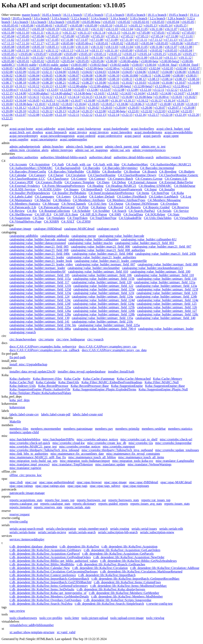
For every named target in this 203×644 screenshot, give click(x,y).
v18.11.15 (96, 50)
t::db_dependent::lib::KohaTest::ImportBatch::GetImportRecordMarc (135, 579)
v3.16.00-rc (162, 97)
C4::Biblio (93, 172)
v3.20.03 (107, 108)
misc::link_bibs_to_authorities (29, 454)
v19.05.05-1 (9, 54)
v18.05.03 (132, 43)
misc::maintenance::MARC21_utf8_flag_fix (38, 457)
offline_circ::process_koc (26, 475)
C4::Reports (133, 207)
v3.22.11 (74, 115)
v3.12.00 (60, 86)
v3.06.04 (34, 75)
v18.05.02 (117, 43)
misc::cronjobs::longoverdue (173, 443)
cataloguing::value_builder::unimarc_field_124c (40, 300)
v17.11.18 (52, 43)
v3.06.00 (180, 72)
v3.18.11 (7, 108)
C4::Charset (56, 175)
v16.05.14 (165, 25)
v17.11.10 (126, 40)
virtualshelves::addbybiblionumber (32, 625)
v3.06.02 (7, 75)
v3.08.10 (114, 79)
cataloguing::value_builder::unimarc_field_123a (166, 286)
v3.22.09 (47, 115)
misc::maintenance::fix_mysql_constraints (133, 454)
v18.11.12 (52, 50)
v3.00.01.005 (79, 65)
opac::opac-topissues (136, 486)
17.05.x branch (94, 15)
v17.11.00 (172, 36)
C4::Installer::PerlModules (69, 193)
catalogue (8, 225)
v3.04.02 (87, 72)
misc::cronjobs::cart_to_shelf (139, 439)
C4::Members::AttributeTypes (126, 200)
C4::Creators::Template (79, 182)
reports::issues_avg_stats (146, 504)
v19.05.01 (141, 50)
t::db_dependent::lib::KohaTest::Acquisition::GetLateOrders (122, 550)
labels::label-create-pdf (56, 414)
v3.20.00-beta (63, 108)
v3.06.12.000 (162, 75)
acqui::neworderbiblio (179, 132)
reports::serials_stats (77, 507)
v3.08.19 (34, 83)
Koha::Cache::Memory (168, 379)
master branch (31, 15)
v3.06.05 (47, 75)
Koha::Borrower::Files (47, 379)
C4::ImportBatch (92, 189)
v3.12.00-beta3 (143, 86)
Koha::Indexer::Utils (23, 386)
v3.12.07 (105, 90)
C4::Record (116, 207)
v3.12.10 (146, 90)
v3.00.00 (111, 61)
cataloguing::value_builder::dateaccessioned (38, 243)
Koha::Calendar (46, 382)
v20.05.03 (53, 61)
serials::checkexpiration (61, 529)
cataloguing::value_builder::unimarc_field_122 (103, 286)
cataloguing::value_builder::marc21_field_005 (39, 247)
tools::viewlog (155, 618)
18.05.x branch (136, 15)
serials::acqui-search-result (26, 529)
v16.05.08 (76, 25)
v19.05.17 (189, 54)
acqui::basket (66, 129)
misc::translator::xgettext (25, 468)
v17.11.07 (82, 40)
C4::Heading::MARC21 (121, 186)
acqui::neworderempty (24, 136)
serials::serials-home (23, 532)
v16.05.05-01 (10, 25)
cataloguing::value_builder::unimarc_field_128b (104, 314)
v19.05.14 (145, 54)
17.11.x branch (115, 15)
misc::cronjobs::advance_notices (97, 439)
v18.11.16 (111, 50)
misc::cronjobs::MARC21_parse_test (33, 446)
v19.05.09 (70, 54)
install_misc (9, 361)
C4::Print (83, 207)
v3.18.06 (123, 104)
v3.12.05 (79, 90)
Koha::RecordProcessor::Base (90, 386)
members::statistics (180, 429)
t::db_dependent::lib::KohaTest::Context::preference (43, 575)
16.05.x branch (52, 15)
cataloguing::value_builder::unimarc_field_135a (102, 318)
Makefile (7, 418)
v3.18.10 (192, 104)
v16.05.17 (23, 29)
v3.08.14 (167, 79)
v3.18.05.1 (108, 104)
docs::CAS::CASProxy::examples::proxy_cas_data (114, 350)
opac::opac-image (115, 482)
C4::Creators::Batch (120, 179)
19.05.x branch (178, 15)
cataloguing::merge (84, 236)
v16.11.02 (97, 29)
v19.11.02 (37, 58)
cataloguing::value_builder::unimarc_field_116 (167, 279)
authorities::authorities (24, 157)
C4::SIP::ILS (43, 214)
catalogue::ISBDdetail (48, 229)
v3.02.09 (20, 72)
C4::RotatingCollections (55, 211)
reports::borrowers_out (91, 500)
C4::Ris (32, 211)
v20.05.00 (8, 61)
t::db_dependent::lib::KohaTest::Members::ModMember (127, 596)
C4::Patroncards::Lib (23, 207)
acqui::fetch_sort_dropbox (26, 132)
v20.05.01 (23, 61)
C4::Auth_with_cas (79, 164)
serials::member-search (93, 529)
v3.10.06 (167, 83)
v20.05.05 (82, 61)
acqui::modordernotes (148, 132)
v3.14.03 (126, 93)
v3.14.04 (139, 93)
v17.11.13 (170, 40)
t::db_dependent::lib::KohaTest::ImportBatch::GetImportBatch (49, 579)
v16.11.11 (37, 33)
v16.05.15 (180, 25)
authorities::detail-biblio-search (134, 157)
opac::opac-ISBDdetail (144, 482)
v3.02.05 (168, 68)
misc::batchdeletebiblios (25, 439)
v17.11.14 (185, 40)
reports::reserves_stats (48, 507)
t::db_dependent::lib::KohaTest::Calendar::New (40, 568)
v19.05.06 (26, 54)
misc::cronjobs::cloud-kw (69, 443)
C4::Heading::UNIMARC (155, 186)
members (7, 425)
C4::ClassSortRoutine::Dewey (137, 175)
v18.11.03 (112, 47)
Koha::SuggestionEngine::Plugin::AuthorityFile (40, 389)
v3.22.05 (187, 111)
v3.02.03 (141, 68)
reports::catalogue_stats (55, 504)
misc (5, 436)
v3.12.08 (119, 90)
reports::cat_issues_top (156, 500)
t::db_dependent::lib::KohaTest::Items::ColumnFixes (127, 582)
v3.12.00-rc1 (163, 86)
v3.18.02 (54, 104)
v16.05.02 (124, 22)
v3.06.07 (74, 75)
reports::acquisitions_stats (26, 500)
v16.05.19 (53, 29)
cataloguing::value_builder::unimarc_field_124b (166, 297)
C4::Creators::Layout (149, 179)
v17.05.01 (158, 33)
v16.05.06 (27, 25)
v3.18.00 (7, 104)
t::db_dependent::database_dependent (33, 546)
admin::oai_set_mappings (91, 150)
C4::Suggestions (20, 218)
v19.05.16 (174, 54)
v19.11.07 (111, 58)
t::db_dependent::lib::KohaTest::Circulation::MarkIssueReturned (141, 571)
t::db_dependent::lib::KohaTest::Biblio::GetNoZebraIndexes (138, 561)
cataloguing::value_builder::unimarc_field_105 (39, 275)
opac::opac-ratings (21, 486)
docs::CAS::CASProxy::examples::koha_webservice (43, 347)
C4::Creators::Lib (176, 179)
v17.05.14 (157, 36)
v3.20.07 (160, 108)
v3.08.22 (74, 83)
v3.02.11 (47, 72)
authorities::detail (100, 157)
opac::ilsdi (16, 482)
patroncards (9, 489)
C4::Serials (164, 211)
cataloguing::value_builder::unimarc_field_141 (39, 322)
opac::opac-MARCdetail (176, 482)
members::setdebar (154, 429)
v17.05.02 (173, 33)
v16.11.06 (156, 29)
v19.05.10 (85, 54)
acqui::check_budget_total (173, 129)
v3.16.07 (76, 100)
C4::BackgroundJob (68, 168)
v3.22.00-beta (117, 111)
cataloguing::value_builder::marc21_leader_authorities (101, 257)
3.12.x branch (80, 18)
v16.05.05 (188, 22)
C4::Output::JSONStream (142, 204)
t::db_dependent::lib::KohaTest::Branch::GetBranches (111, 564)
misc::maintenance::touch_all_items (141, 457)
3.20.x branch (176, 18)
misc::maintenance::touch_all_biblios (92, 457)
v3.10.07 (180, 83)
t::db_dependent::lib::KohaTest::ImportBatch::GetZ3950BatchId (50, 582)
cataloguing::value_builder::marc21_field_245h (166, 254)
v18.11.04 (127, 47)
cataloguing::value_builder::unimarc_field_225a (109, 325)
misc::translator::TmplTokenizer (72, 464)
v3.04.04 (114, 72)
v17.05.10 (97, 36)
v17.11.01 (186, 36)
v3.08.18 (20, 83)
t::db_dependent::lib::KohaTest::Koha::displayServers (111, 589)
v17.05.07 (53, 36)
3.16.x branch (119, 18)
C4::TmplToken (78, 218)
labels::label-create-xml (88, 414)
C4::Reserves (180, 207)
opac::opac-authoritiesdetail (57, 482)
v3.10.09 (194, 83)
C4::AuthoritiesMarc (135, 164)
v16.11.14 (99, 33)
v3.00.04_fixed (188, 65)
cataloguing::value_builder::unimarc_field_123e (104, 289)
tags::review (17, 611)
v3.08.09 (100, 79)
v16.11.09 (8, 33)
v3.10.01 (114, 83)
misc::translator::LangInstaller (175, 461)
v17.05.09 (82, 36)
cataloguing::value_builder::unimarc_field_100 (160, 272)
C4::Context (79, 179)
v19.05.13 (130, 54)
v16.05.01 (109, 22)
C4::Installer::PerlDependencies (30, 193)
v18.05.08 (8, 47)
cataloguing (9, 232)
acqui (5, 125)
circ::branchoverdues (23, 339)
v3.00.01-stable (27, 65)
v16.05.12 (136, 25)
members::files (19, 429)
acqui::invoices (99, 132)
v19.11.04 (67, 58)
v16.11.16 (129, 33)
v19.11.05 (82, 58)
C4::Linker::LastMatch (164, 197)
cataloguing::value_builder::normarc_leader (37, 268)
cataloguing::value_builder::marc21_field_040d (103, 254)
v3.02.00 (34, 68)
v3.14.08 (192, 93)
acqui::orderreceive (110, 136)
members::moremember (46, 429)
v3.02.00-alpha (51, 68)
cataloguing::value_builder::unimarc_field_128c (168, 314)
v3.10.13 (47, 86)
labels (5, 411)
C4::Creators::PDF (21, 182)
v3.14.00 (20, 93)
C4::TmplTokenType (103, 218)
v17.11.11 (141, 40)
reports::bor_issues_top (60, 500)
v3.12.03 (52, 90)
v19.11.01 (23, 58)
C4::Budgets (187, 172)
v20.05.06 (97, 61)
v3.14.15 (87, 97)
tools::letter (72, 618)
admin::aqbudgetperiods (25, 147)
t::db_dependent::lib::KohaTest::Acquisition (129, 546)
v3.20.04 (120, 108)
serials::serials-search (82, 532)
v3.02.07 (194, 68)
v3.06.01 (193, 72)
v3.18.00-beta (24, 104)
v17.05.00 (144, 33)
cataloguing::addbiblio (24, 236)
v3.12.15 (7, 93)
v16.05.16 (8, 29)
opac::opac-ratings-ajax (50, 486)
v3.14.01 (99, 93)
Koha (5, 375)
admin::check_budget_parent (84, 147)
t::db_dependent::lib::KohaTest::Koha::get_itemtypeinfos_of (48, 593)
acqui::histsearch (56, 132)
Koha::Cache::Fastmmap (99, 379)
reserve (6, 511)
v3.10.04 (154, 83)
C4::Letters (63, 197)
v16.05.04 (173, 22)
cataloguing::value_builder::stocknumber (94, 268)
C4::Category (37, 175)
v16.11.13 (84, 33)
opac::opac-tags (77, 486)
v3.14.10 (20, 97)
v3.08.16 (193, 79)
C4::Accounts (18, 164)
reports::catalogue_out (24, 504)
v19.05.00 (126, 50)
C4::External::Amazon (142, 182)
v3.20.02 (93, 108)
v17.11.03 (23, 40)
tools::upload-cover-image (127, 618)
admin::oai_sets (120, 150)
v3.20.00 (47, 108)
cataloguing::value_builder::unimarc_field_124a (102, 297)
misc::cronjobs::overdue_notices (80, 446)
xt (3, 629)
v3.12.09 (132, 90)
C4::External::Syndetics (25, 186)
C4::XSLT (68, 222)
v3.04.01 (74, 72)
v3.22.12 (87, 115)
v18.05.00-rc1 (85, 43)
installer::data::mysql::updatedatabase (82, 372)
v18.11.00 (67, 47)
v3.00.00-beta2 (170, 61)
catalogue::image (20, 229)
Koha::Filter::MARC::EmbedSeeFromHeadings (112, 382)
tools (5, 614)
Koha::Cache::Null (22, 382)
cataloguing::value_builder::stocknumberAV (38, 272)
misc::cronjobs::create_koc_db (107, 443)
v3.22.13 (100, 115)
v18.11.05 (141, 47)
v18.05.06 (177, 43)
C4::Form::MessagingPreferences (64, 186)
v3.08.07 (74, 79)
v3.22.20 (193, 115)
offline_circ (9, 471)
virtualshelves (10, 621)
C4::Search (119, 211)
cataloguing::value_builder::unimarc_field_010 (98, 272)
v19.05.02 (156, 50)
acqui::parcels (152, 136)
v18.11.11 (37, 50)
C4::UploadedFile (130, 218)
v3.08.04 (34, 79)
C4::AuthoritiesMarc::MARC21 (171, 164)
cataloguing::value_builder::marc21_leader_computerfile (111, 261)
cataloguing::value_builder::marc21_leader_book (41, 261)
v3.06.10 (114, 75)
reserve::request (20, 514)
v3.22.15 (127, 115)
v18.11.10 (23, 50)
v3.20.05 (133, 108)
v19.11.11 (171, 58)
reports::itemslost (21, 507)
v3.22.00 (100, 111)
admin (6, 143)
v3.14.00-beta (83, 93)
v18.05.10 (38, 47)
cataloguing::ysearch (23, 332)
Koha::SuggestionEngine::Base (165, 386)
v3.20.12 (47, 111)
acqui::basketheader (116, 129)
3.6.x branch (38, 22)
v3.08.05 (47, 79)
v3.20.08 (189, 108)
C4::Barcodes (91, 168)
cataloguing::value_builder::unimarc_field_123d (40, 289)
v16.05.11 (121, 25)
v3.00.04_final (167, 65)
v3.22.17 (154, 115)
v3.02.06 (181, 68)
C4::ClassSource (58, 179)
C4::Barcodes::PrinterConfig (28, 172)
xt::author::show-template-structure (32, 632)
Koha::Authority (20, 379)
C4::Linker (80, 197)
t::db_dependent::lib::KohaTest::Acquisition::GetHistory (45, 550)
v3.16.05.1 (48, 100)
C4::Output (116, 204)
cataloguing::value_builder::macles (90, 243)
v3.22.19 (180, 115)
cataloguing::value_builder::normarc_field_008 (168, 264)
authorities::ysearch (168, 157)
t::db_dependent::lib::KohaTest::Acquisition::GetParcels (118, 554)
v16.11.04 (127, 29)
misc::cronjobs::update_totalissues (177, 450)
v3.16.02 (190, 97)
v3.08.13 (154, 79)
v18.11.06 (156, 47)
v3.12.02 (39, 90)
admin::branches (53, 147)
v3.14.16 (100, 97)
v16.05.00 (73, 22)
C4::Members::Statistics (25, 204)
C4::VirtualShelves (186, 218)
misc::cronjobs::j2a (141, 443)
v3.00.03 (137, 65)
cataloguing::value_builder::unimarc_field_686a (40, 329)
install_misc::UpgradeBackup (28, 364)
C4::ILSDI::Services (23, 189)
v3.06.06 (60, 75)
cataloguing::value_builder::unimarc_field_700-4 (104, 329)
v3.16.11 (129, 100)
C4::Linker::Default (102, 197)
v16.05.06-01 (44, 25)
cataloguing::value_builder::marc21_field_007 (162, 247)
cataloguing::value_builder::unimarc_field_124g (103, 304)
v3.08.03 (20, 79)
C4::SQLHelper (155, 214)
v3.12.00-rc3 (10, 90)
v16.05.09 (91, 25)
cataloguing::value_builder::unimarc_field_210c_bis (43, 325)
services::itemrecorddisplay (27, 539)
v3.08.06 (60, 79)
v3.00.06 (20, 68)
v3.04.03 (100, 72)
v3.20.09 (7, 111)
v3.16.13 (156, 100)
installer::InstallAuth (121, 372)
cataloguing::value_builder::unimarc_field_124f (40, 304)
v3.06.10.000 (130, 75)
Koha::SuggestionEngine (127, 386)
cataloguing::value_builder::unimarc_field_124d (104, 300)
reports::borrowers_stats (124, 500)
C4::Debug (119, 182)
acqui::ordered (86, 136)
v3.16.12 (143, 100)
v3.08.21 (60, 83)
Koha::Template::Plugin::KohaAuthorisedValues (40, 393)
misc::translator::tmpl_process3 (30, 464)
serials (6, 525)
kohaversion (9, 404)
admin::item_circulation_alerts (29, 150)
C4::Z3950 (84, 222)
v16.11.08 (186, 29)
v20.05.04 (68, 61)
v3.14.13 (60, 97)
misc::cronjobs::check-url (176, 439)
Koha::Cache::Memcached (134, 379)
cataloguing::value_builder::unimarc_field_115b (104, 279)
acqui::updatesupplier (74, 139)
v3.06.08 (87, 75)
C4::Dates (103, 182)
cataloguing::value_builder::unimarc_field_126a (40, 311)
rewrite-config (11, 518)
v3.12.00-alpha (78, 86)
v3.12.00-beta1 (122, 86)
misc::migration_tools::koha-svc (133, 461)
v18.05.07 (192, 43)
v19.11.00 (8, 58)
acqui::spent (171, 136)
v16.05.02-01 (141, 22)
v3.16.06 (63, 100)
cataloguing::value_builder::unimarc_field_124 (39, 297)
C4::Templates (56, 218)
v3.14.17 (114, 97)
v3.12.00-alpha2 (100, 86)
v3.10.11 (20, 86)
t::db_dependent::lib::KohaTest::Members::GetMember (124, 593)
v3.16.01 (177, 97)
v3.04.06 (140, 72)
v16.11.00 (68, 29)
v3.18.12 (20, 108)
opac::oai (31, 482)
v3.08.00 (178, 75)
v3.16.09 (103, 100)
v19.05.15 (160, 54)
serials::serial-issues (144, 529)
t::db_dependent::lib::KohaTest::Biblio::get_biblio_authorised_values (54, 561)
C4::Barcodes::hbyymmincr (120, 168)
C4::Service (181, 211)
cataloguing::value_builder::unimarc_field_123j (167, 293)
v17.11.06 (67, 40)
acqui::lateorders (122, 132)
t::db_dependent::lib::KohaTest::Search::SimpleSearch (109, 604)
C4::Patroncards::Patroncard (56, 207)
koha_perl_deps (12, 396)
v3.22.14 (114, 115)
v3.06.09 (100, 75)
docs (4, 343)
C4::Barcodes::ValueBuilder (66, 172)
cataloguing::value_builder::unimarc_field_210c (102, 322)
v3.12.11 (159, 90)
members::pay (104, 429)
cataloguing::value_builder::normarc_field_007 (105, 264)
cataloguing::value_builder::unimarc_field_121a (165, 282)
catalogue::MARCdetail (79, 229)
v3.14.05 (152, 93)
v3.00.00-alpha (129, 61)
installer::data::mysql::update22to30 (32, 372)
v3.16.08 (89, 100)
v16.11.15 (114, 33)
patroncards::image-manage (27, 493)
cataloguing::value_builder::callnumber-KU (149, 239)
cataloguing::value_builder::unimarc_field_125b (104, 307)
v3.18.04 (80, 104)
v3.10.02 (127, 83)
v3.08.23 (87, 83)
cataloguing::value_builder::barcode (121, 236)
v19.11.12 (185, 58)
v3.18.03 (67, 104)
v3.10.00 (100, 83)
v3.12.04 (66, 90)
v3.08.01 (191, 75)
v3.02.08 (7, 72)
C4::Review (17, 211)
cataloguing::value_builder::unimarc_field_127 (167, 311)
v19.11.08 (126, 58)
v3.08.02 (7, 79)
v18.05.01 (102, 43)
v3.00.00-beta (149, 61)
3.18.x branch (139, 18)
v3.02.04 (154, 68)
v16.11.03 (112, 29)
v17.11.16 (23, 43)
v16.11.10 (23, 33)
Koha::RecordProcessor (53, 386)
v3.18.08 (165, 104)
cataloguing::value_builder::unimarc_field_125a (40, 307)
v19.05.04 (186, 50)
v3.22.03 (160, 111)
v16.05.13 (150, 25)
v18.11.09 (8, 50)
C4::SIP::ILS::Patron (94, 214)
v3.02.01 (128, 68)
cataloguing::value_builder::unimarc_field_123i (104, 293)
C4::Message (51, 204)
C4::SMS (115, 214)
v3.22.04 (173, 111)
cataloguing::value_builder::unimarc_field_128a (40, 314)
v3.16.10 (116, 100)
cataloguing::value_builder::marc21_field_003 (145, 243)
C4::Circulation (76, 175)
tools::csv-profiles (51, 618)
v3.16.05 (34, 100)
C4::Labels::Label (21, 197)
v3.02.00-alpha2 (73, 68)
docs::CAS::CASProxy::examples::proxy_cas (108, 347)
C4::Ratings (98, 207)
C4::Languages (45, 197)
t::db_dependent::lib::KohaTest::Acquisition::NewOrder (129, 557)
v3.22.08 (34, 115)
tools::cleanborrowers (23, 618)
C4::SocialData (133, 214)
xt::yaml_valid (66, 632)
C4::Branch (150, 172)
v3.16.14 (169, 100)
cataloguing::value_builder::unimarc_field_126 (167, 307)
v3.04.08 (167, 72)
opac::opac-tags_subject (105, 486)
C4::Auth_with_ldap (106, 164)
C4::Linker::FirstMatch (132, 197)
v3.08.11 (127, 79)
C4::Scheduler (81, 211)
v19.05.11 (100, 54)
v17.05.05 (23, 36)
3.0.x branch (41, 18)
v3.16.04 (20, 100)
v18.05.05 (162, 43)
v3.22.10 (60, 115)
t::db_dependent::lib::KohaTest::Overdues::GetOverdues (45, 600)
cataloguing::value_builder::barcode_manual (38, 239)
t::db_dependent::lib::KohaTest (79, 546)
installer (7, 368)
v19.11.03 (52, 58)
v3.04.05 (127, 72)
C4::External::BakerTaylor (176, 182)
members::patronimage (78, 429)
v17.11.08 (97, 40)
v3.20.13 (60, 111)
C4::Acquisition (39, 164)
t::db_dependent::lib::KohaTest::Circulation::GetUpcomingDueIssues (54, 571)
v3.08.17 (7, 83)
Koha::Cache (72, 379)
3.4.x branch (20, 22)
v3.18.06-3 (137, 104)
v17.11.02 (8, 40)
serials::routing (120, 529)
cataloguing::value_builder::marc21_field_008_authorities (108, 250)
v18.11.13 (67, 50)
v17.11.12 (156, 40)
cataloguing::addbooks (55, 236)
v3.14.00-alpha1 (38, 93)
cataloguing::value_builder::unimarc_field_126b (104, 311)
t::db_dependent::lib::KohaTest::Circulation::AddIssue (165, 568)
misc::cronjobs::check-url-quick (30, 443)
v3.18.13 (34, 108)
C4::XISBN (52, 222)
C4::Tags (38, 218)
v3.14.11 (34, 97)
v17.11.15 (8, 43)
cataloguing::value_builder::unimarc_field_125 (167, 304)
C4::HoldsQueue (185, 186)
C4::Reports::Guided (156, 207)
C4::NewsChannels (74, 204)
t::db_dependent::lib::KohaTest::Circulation (100, 568)
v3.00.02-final (98, 65)
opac (5, 479)
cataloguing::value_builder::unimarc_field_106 (102, 275)
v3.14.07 (179, 93)
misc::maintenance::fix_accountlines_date (77, 454)
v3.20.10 (20, 111)
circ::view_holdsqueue (70, 339)
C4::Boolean (132, 172)
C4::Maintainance (21, 200)
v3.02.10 (34, 72)
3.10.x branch (60, 18)
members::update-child (24, 432)
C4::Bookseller (112, 172)
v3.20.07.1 (174, 108)
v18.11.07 (171, 47)
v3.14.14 (74, 97)
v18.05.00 (67, 43)
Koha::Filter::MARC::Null (162, 382)
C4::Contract (97, 179)
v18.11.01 (82, 47)
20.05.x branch (22, 18)
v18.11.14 (82, 50)
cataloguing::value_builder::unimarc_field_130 (39, 318)
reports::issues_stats (177, 504)
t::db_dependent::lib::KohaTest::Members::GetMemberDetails (49, 596)
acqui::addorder (45, 129)
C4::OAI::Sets (98, 204)
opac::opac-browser (89, 482)
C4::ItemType (160, 193)
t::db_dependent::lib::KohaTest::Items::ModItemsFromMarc (128, 586)
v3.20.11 (34, 111)
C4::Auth (58, 164)
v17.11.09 (111, 40)
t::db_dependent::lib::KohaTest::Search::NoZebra (41, 604)
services (7, 536)
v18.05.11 (53, 47)
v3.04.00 (60, 72)
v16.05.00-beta (91, 22)
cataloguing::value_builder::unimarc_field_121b (40, 286)
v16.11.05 (141, 29)
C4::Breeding (168, 172)
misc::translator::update (110, 464)
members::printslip (127, 429)
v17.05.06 (38, 36)
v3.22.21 (7, 118)
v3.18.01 (40, 104)
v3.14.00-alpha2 (61, 93)
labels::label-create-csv (24, 414)
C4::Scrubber (101, 211)
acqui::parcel (133, 136)
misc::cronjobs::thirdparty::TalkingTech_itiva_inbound (44, 450)
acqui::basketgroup (89, 129)
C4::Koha (178, 193)
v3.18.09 (178, 104)
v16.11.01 (82, 29)
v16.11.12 (69, 33)
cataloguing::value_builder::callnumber (94, 239)
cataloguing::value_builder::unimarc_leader (166, 329)
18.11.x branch (157, 15)
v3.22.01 (133, 111)
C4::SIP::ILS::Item (66, 214)
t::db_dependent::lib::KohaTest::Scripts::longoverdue (117, 600)
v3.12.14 (185, 90)
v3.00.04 (150, 65)
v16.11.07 (171, 29)
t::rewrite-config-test (159, 604)
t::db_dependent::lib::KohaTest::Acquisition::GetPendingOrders (50, 557)
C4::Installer (167, 189)
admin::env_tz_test (153, 147)
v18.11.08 (186, 47)
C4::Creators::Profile (49, 182)
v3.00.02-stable (119, 65)
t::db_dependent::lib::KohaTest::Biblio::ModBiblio (42, 564)
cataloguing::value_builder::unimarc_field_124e (168, 300)
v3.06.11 (146, 75)
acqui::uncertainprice (44, 139)
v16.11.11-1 (53, 33)
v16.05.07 (61, 25)
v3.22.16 (140, 115)
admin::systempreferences (149, 150)
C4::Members (62, 200)
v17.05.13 (142, 36)
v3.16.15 (183, 100)
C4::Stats (174, 214)
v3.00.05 (7, 68)
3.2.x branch (157, 18)
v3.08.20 (47, 83)
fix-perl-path (10, 354)
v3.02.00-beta (94, 68)
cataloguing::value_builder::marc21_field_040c (40, 254)
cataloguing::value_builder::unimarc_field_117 (39, 282)
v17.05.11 (112, 36)
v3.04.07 (154, 72)
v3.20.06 (147, 108)
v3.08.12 (140, 79)
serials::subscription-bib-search (118, 532)
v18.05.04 (147, 43)
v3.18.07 (152, 104)
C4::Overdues (169, 204)
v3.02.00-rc (113, 68)
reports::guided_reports (113, 504)
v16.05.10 (106, 25)
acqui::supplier (19, 139)
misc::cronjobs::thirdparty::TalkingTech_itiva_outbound (117, 450)
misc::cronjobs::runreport (119, 446)
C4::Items (143, 193)
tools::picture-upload (95, 618)
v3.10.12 (34, 86)
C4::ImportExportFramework (124, 189)
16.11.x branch (72, 15)
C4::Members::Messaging (164, 200)
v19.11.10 (156, 58)
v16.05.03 (158, 22)
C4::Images (71, 189)
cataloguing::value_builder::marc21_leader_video (41, 264)
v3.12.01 (26, 90)
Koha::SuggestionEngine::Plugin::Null (163, 389)
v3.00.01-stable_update (54, 65)
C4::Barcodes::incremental (157, 168)
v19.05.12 (115, 54)
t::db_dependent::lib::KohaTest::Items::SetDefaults (42, 589)
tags (4, 607)
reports (6, 496)
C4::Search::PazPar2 (142, 211)
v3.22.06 (7, 115)
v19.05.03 (171, 50)
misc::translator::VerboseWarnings (150, 464)
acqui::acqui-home (21, 129)
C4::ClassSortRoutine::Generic (179, 175)
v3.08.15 (180, 79)
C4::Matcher (43, 200)
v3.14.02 (112, 93)
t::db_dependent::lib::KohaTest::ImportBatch (107, 575)
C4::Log (186, 197)
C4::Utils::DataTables (158, 218)
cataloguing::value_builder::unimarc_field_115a (40, 279)
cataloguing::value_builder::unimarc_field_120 (102, 282)
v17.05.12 (127, 36)
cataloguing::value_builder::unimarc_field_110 (164, 275)
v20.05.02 (38, 61)
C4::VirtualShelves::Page (26, 222)
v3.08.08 (87, 79)
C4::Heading (95, 186)
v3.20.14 (74, 111)
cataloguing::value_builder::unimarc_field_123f (167, 289)
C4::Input (151, 189)
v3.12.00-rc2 (181, 86)
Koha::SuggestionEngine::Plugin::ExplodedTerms (105, 389)
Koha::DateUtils (69, 382)
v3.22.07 (20, 115)
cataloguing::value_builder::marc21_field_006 (101, 247)
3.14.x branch (100, 18)
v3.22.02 (147, 111)
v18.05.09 (23, 47)
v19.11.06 (97, 58)
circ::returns (46, 339)
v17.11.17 (37, 43)
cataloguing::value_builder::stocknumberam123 (153, 268)
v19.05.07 (40, 54)
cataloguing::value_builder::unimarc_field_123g (40, 293)
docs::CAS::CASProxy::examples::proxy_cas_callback (45, 350)
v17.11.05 (52, 40)
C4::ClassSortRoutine (102, 175)
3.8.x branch (56, 22)
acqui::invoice (78, 132)
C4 (3, 161)
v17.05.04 (8, 36)
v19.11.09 (141, 58)
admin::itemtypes (62, 150)
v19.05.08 (55, 54)
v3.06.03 (20, 75)
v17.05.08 (68, 36)
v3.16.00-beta (143, 97)
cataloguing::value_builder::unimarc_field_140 (165, 318)
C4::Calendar (18, 175)
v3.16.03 (7, 100)
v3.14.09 (7, 97)
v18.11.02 (97, 47)
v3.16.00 (127, 97)
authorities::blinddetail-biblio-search (64, 157)
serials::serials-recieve (52, 532)
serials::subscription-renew (157, 532)
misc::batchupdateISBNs (59, 439)
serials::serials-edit (171, 529)
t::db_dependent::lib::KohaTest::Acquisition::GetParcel (45, 554)
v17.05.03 (188, 33)
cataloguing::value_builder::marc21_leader (37, 257)
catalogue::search (108, 229)
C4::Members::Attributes (89, 200)
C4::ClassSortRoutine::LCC (27, 179)
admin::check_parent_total (122, 147)
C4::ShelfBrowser (21, 214)
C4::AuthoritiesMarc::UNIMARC (31, 168)
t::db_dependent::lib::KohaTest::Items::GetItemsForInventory (49, 586)
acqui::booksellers (143, 129)
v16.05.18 (38, 29)
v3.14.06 (166, 93)
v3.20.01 (80, 108)
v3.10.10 (7, 86)
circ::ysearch (95, 339)
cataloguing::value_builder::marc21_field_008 (39, 250)
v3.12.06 (92, 90)
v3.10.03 (140, 83)
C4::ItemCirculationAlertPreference (111, 193)
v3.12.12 (172, 90)
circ (4, 336)
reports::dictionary (84, 504)
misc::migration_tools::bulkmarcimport (85, 461)
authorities (8, 154)
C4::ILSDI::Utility (50, 189)
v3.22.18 (167, 115)
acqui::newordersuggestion (57, 136)
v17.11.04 (37, 40)
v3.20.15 (87, 111)
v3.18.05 (93, 104)
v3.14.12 (47, 97)
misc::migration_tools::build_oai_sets (34, 461)
